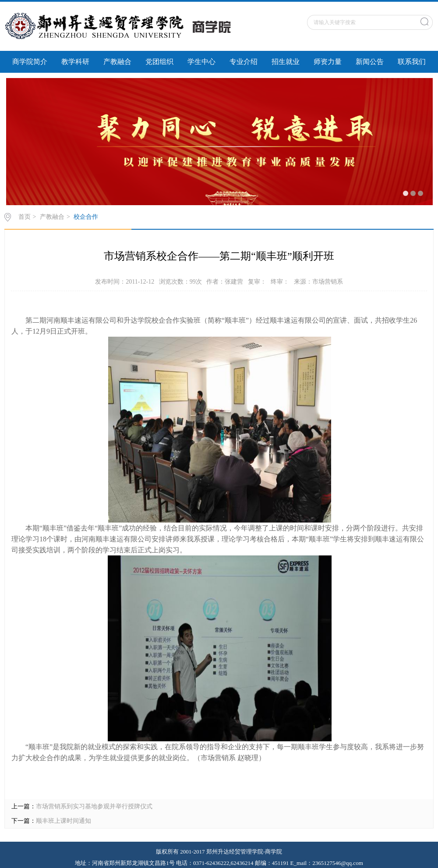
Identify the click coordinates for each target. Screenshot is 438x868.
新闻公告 (370, 62)
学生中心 (201, 62)
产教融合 (117, 62)
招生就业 (286, 62)
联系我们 (412, 62)
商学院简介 (30, 62)
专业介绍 (244, 62)
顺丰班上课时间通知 (64, 821)
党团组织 (159, 62)
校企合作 (86, 217)
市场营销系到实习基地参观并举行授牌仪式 (94, 806)
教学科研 (75, 62)
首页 (25, 217)
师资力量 (328, 62)
